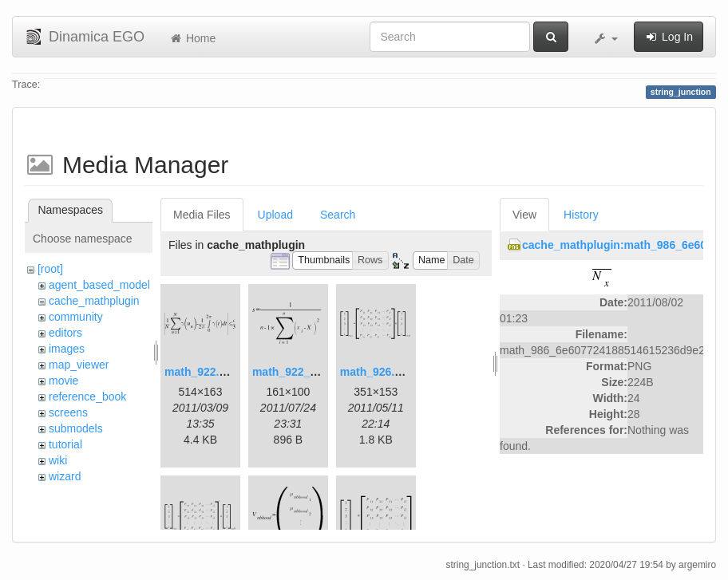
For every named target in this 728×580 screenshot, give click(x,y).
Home (192, 38)
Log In (669, 37)
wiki (58, 460)
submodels (76, 428)
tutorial (65, 444)
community (76, 317)
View (524, 215)
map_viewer (79, 365)
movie (63, 381)
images (67, 349)
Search (338, 215)
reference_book (87, 397)
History (581, 215)
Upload (275, 215)
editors (65, 333)
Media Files (202, 215)
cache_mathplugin (94, 301)
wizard (65, 476)
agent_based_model (99, 285)
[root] (50, 269)
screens (68, 412)
